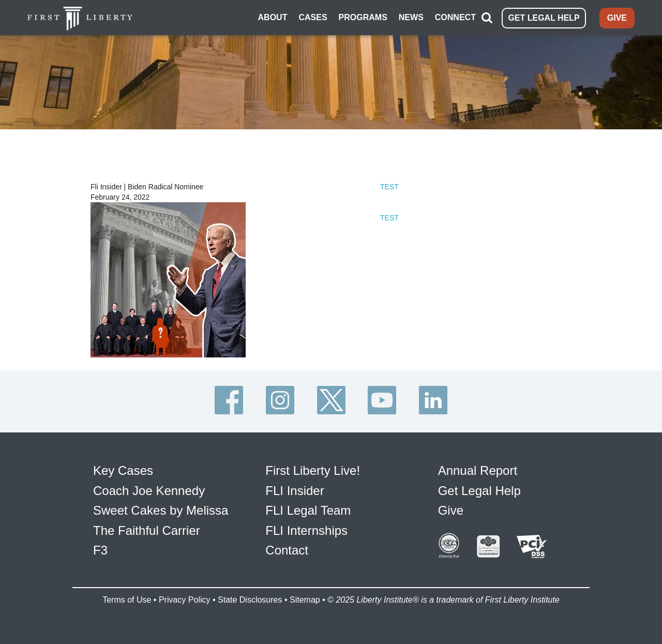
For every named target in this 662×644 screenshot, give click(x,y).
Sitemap (305, 600)
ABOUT (273, 17)
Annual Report (478, 470)
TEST (389, 187)
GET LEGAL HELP (544, 18)
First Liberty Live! (313, 470)
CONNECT (455, 17)
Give (451, 510)
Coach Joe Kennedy (149, 491)
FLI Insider (295, 491)
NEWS (411, 17)
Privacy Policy (185, 600)
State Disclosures (250, 600)
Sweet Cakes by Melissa (161, 510)
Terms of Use (127, 600)
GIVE (617, 18)
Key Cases (123, 470)
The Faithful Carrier (147, 530)
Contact (287, 550)
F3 (100, 550)
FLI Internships (306, 530)
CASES (313, 17)
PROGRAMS (363, 17)
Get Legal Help (479, 491)
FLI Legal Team (308, 510)
